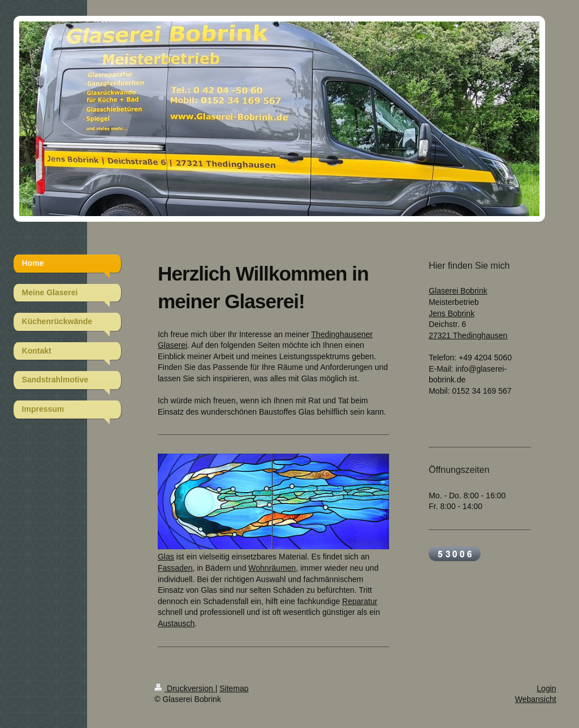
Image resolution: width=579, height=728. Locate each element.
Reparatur (360, 601)
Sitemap (234, 688)
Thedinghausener (342, 334)
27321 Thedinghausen (468, 335)
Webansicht (536, 699)
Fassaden (175, 568)
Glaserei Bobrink (458, 291)
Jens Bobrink (451, 313)
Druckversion (185, 688)
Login (546, 688)
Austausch (176, 623)
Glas (166, 557)
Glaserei (172, 345)
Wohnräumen (272, 568)
